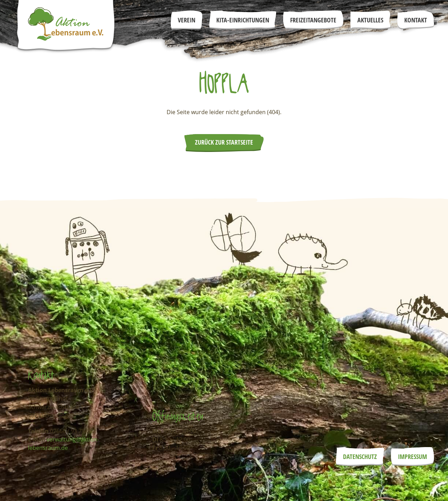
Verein (187, 20)
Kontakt (416, 20)
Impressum (412, 457)
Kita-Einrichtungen (243, 20)
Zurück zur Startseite (224, 142)
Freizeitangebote (313, 20)
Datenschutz (360, 457)
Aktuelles (370, 20)
